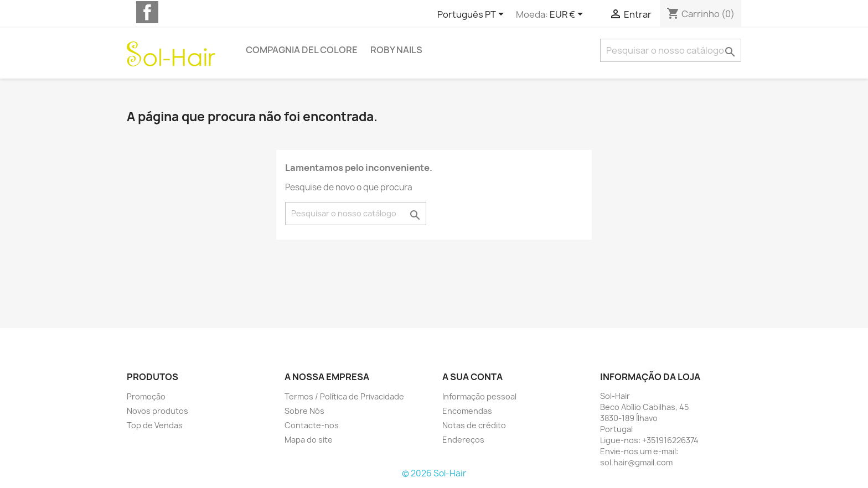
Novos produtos (157, 411)
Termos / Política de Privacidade (344, 396)
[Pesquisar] (671, 50)
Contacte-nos (312, 425)
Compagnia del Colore (302, 50)
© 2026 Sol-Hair (434, 473)
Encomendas (467, 411)
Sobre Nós (304, 411)
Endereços (463, 440)
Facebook (147, 12)
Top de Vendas (155, 425)
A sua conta (472, 377)
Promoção (146, 396)
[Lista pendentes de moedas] (568, 15)
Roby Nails (396, 50)
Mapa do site (309, 440)
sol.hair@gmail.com (636, 462)
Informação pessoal (479, 396)
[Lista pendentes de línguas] (472, 15)
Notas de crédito (474, 425)
